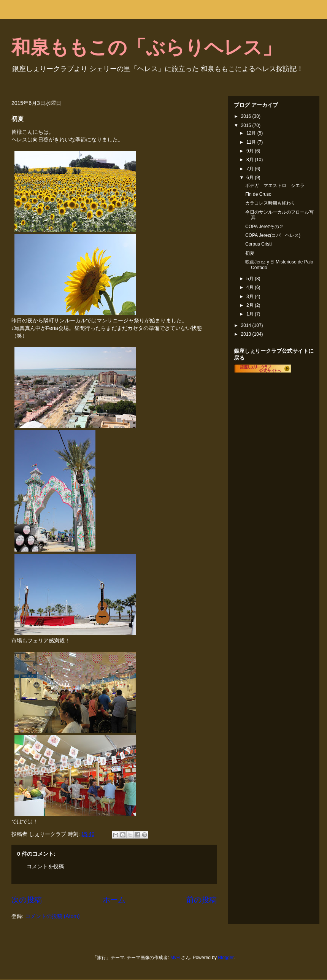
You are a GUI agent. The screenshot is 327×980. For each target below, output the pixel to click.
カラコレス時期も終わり (270, 203)
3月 (251, 297)
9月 (251, 151)
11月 (252, 142)
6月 (251, 178)
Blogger (226, 958)
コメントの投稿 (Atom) (52, 916)
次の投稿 (27, 900)
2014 (247, 325)
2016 (247, 116)
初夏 (250, 253)
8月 (251, 160)
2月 (251, 305)
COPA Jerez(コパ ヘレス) (273, 235)
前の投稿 (202, 900)
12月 (252, 133)
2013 (247, 334)
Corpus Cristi (258, 244)
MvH (175, 958)
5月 (251, 279)
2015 (247, 125)
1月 (251, 314)
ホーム (114, 900)
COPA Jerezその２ (264, 227)
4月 (251, 287)
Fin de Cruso (258, 194)
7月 (251, 169)
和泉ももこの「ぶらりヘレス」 (146, 48)
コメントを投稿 (45, 866)
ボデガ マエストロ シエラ (275, 186)
